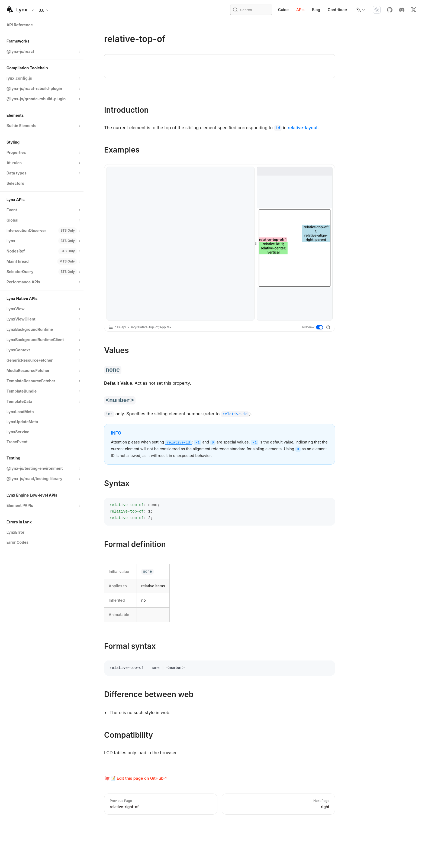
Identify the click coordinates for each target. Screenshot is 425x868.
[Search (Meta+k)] (251, 10)
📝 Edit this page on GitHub (137, 778)
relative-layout (303, 128)
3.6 (44, 10)
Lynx (22, 10)
